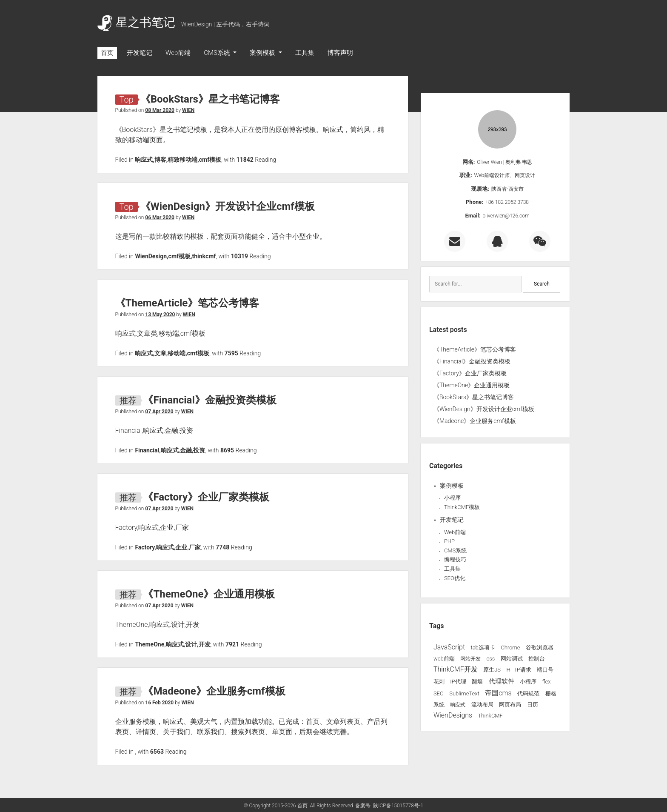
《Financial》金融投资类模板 (210, 400)
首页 (107, 53)
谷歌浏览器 (540, 648)
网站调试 (512, 659)
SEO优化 (455, 578)
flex (546, 682)
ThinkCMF (490, 716)
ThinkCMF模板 (462, 507)
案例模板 (263, 53)
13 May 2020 (160, 315)
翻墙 (477, 682)
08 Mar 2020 (160, 110)
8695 (227, 450)
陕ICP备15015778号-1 (398, 806)
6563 (157, 752)
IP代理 (458, 682)
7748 (222, 547)
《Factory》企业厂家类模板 (206, 497)
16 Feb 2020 (159, 703)
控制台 (537, 659)
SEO (439, 693)
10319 (239, 256)
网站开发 (470, 659)
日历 (533, 705)
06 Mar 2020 (160, 217)
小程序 (452, 498)
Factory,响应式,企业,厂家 (168, 547)
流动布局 (482, 705)
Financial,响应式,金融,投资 (170, 450)
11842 (245, 160)
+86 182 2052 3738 (507, 202)
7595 (231, 353)
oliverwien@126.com (506, 216)
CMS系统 (218, 53)
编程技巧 (455, 559)
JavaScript (449, 647)
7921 (232, 644)
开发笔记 (140, 53)
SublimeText (464, 693)
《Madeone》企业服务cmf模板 (214, 691)
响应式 (458, 705)
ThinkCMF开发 (456, 669)
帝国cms (498, 693)
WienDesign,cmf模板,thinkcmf (175, 256)
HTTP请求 (519, 670)
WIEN (188, 110)
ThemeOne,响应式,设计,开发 (172, 644)
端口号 (545, 670)
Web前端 (178, 53)
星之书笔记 (136, 22)
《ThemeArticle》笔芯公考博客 (187, 303)
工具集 (305, 53)
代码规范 (528, 693)
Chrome (510, 648)
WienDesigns (453, 715)
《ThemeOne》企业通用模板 (209, 594)
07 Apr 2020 (159, 412)
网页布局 (510, 705)
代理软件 (502, 681)
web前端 (444, 659)
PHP (449, 541)
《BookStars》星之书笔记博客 (210, 99)
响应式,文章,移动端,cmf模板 (172, 353)
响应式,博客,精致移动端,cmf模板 (178, 160)
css (490, 659)
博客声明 (340, 53)
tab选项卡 (483, 648)
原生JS (492, 670)
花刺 (439, 682)
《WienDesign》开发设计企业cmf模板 (228, 206)
